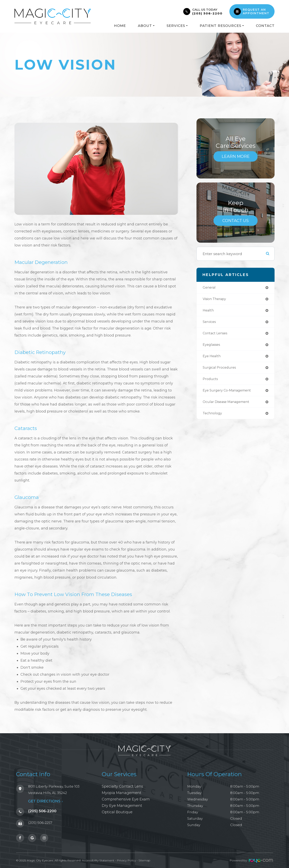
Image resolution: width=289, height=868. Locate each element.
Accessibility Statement (98, 858)
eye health (213, 359)
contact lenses (217, 335)
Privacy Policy (126, 858)
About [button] (146, 26)
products (211, 382)
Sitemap (144, 858)
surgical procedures (221, 371)
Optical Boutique (117, 812)
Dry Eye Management (121, 806)
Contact (265, 26)
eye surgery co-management (229, 394)
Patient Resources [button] (222, 26)
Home (120, 26)
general (210, 288)
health (209, 311)
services (210, 323)
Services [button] (177, 26)
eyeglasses (213, 347)
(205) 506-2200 (207, 13)
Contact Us (236, 221)
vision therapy (216, 300)
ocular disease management (229, 406)
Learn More (236, 156)
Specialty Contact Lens (121, 786)
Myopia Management (121, 793)
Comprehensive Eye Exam (125, 799)
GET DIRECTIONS (39, 800)
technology (213, 418)
